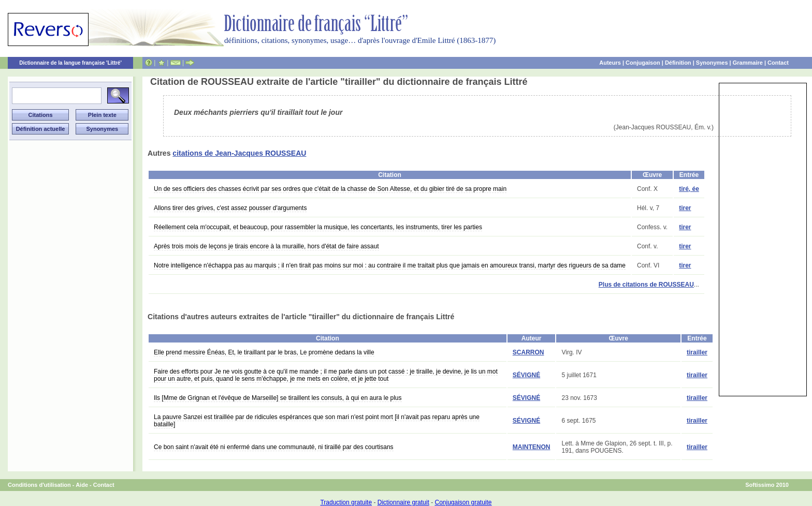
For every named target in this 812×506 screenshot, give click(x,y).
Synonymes (712, 63)
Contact (778, 63)
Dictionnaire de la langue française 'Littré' (70, 63)
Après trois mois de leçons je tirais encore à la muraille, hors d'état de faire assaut (266, 246)
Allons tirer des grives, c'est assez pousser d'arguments (230, 208)
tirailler (697, 352)
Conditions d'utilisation (39, 485)
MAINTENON (532, 447)
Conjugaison (643, 63)
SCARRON (528, 352)
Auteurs (610, 63)
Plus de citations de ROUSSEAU (646, 285)
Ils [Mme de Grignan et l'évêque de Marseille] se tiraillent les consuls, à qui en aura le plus (278, 398)
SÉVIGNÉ (526, 375)
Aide (82, 485)
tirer (685, 208)
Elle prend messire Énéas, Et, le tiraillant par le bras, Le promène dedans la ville (264, 352)
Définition (678, 63)
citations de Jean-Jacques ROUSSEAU (239, 153)
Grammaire (748, 63)
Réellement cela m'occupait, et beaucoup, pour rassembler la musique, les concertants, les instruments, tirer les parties (318, 227)
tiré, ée (689, 189)
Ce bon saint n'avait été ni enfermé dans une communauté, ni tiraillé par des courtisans (274, 447)
